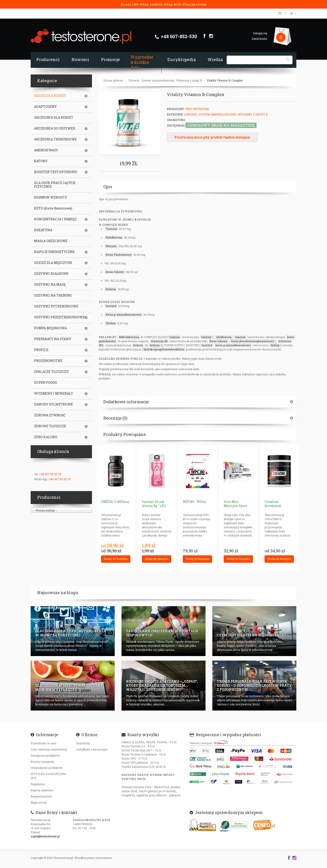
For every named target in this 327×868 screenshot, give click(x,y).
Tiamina (111, 229)
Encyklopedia (182, 59)
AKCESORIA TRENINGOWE (55, 139)
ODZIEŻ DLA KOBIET (50, 96)
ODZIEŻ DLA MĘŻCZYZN (53, 263)
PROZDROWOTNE (48, 361)
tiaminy (206, 337)
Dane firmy (83, 743)
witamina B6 (159, 341)
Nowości (80, 59)
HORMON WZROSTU (51, 197)
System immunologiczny (158, 80)
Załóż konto (259, 39)
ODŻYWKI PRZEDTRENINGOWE (59, 317)
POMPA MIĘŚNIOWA (50, 328)
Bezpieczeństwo (41, 796)
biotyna (138, 345)
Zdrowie (134, 80)
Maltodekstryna (129, 337)
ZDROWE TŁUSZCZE (50, 426)
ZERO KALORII (46, 437)
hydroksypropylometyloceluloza (164, 349)
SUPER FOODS (46, 383)
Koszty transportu (42, 762)
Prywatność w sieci (43, 743)
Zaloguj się (260, 33)
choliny (275, 345)
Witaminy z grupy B (189, 80)
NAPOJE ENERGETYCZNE (54, 252)
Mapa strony (39, 802)
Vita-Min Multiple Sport (236, 504)
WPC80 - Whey (194, 502)
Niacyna (111, 246)
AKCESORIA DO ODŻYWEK (55, 128)
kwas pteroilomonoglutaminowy (253, 341)
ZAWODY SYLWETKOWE (53, 404)
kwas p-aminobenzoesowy (233, 345)
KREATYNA (43, 230)
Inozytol (111, 306)
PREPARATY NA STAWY (53, 339)
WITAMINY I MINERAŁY (54, 393)
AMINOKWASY (46, 150)
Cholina (111, 323)
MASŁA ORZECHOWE (51, 241)
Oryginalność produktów (47, 768)
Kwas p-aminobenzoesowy (124, 315)
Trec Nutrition (197, 109)
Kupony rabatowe (42, 790)
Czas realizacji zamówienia (49, 749)
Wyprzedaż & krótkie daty (142, 62)
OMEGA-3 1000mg (115, 502)
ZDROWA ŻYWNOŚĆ (50, 415)
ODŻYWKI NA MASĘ (50, 285)
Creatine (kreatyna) (273, 504)
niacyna (240, 337)
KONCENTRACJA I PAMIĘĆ (55, 219)
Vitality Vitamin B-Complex (225, 80)
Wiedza (215, 59)
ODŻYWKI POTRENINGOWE (56, 306)
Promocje (110, 59)
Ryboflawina (114, 237)
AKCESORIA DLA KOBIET (54, 118)
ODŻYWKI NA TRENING (53, 295)
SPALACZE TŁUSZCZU (52, 372)
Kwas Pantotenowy (119, 255)
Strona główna (113, 80)
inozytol (207, 345)
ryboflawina (224, 337)
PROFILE (41, 350)
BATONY (41, 161)
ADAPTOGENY (45, 107)
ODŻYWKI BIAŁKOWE (51, 274)
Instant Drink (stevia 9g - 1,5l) (154, 504)
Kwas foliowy (115, 272)
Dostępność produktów (45, 755)
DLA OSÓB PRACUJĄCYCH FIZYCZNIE (55, 185)
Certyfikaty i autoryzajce (92, 749)
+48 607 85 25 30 (50, 474)
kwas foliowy (219, 341)
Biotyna (111, 289)
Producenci (48, 59)
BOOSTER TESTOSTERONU (56, 172)
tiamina (175, 337)
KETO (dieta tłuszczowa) (53, 208)
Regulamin (38, 784)
